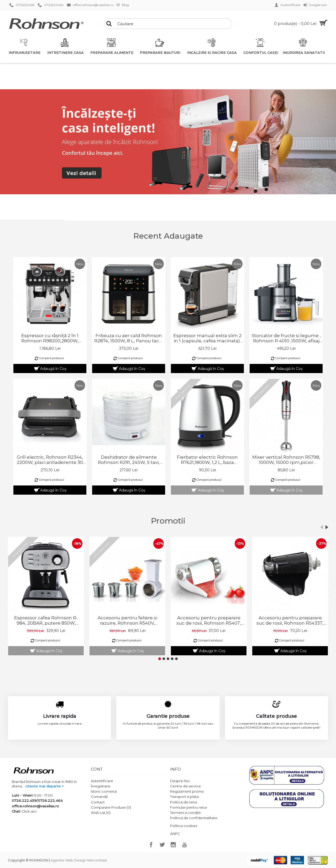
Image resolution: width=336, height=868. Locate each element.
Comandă (99, 797)
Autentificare (102, 781)
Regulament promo (187, 791)
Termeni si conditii (185, 813)
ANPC (175, 834)
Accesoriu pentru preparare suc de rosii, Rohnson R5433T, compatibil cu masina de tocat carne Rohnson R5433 (290, 620)
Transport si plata (184, 797)
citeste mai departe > (44, 786)
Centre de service (185, 786)
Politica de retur (184, 802)
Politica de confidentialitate (194, 818)
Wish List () (101, 813)
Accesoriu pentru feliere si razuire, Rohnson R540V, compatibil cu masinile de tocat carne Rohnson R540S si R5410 (127, 620)
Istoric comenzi (104, 791)
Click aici (29, 811)
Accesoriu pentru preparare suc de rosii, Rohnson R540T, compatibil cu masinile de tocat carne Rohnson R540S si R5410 (209, 620)
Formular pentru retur (189, 807)
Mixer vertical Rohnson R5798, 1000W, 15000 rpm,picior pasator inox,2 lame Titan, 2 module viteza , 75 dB (286, 460)
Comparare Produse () (111, 807)
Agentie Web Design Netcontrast (79, 860)
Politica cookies (184, 826)
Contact (98, 802)
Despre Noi (180, 781)
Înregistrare (101, 786)
